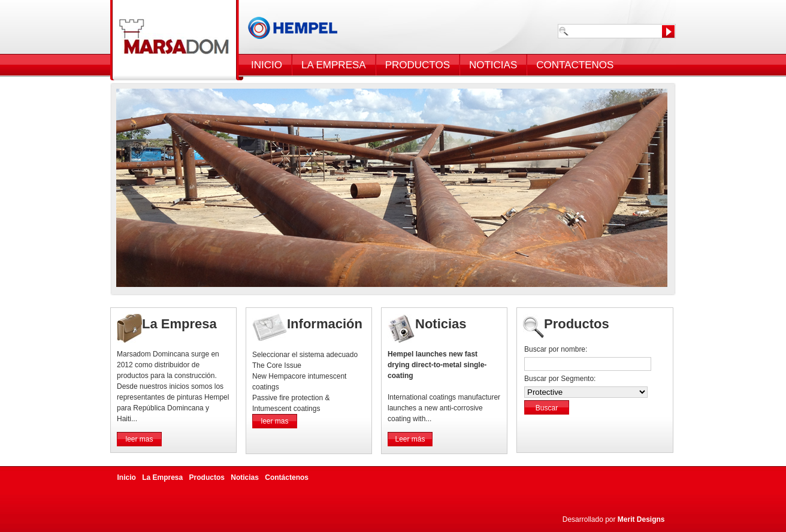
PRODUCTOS (418, 65)
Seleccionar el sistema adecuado (305, 355)
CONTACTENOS (575, 65)
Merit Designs (641, 519)
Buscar (547, 408)
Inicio (127, 477)
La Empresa (162, 477)
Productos (207, 477)
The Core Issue (277, 365)
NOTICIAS (493, 65)
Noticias (245, 477)
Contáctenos (287, 477)
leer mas (139, 439)
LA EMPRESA (334, 65)
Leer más (410, 439)
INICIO (267, 65)
